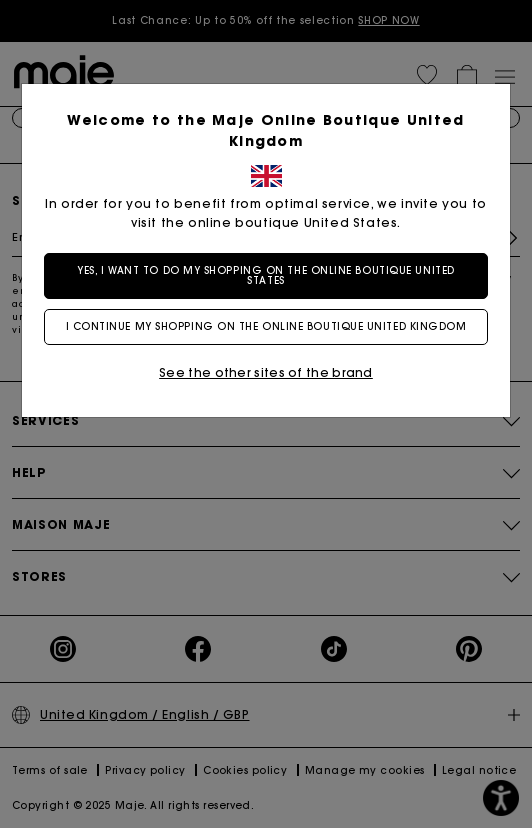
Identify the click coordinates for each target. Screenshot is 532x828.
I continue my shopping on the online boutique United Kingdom (266, 326)
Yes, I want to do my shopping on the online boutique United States (265, 275)
